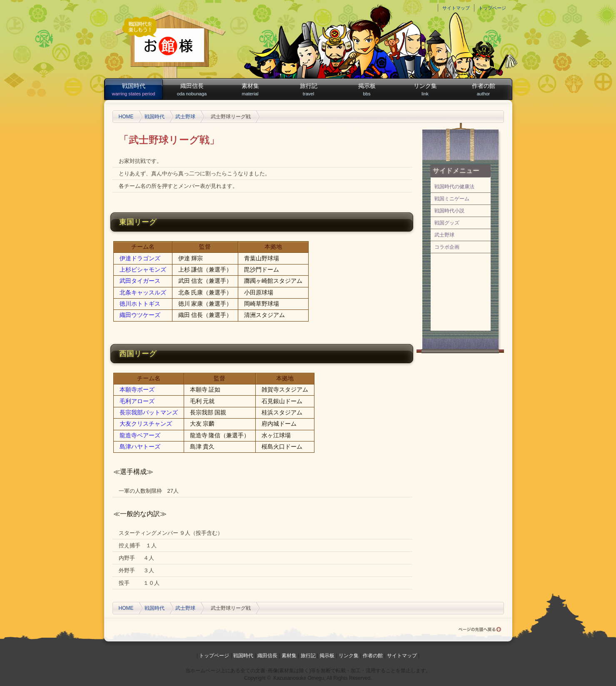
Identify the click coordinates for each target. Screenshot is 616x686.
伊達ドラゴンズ (140, 258)
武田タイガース (140, 281)
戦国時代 (134, 90)
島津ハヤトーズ (140, 447)
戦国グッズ (447, 223)
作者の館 (484, 90)
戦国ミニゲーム (452, 199)
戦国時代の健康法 (454, 187)
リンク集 (425, 90)
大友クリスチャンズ (146, 424)
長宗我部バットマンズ (149, 412)
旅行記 (309, 90)
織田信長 (192, 90)
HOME (126, 117)
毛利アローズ (137, 401)
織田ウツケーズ (140, 315)
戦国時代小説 (449, 211)
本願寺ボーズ (137, 389)
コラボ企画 (447, 247)
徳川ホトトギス (140, 304)
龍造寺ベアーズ (140, 435)
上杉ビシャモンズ (143, 269)
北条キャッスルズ (143, 292)
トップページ (492, 8)
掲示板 (367, 90)
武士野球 (185, 117)
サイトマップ (456, 8)
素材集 (250, 90)
